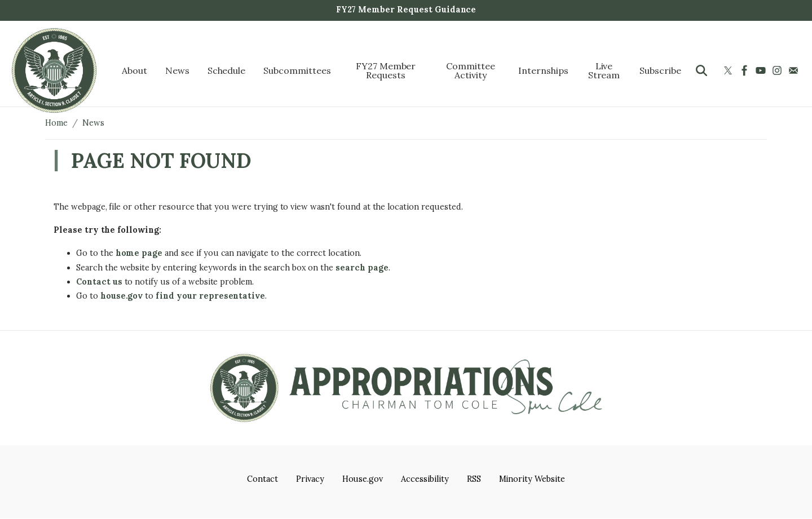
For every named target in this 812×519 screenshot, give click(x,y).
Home (56, 123)
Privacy (310, 479)
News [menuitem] (177, 70)
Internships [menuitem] (543, 70)
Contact (262, 479)
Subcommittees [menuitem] (297, 70)
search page (362, 268)
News (93, 123)
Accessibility (425, 479)
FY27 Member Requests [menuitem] (386, 70)
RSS (474, 479)
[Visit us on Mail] (795, 70)
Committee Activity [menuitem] (471, 70)
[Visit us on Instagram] (778, 70)
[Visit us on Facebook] (746, 70)
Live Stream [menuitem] (604, 70)
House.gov (363, 479)
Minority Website (532, 479)
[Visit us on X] (729, 70)
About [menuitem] (134, 70)
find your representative (210, 296)
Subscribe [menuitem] (660, 70)
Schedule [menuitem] (227, 70)
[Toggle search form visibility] (701, 70)
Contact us (99, 282)
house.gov (122, 296)
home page (139, 253)
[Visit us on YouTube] (762, 70)
